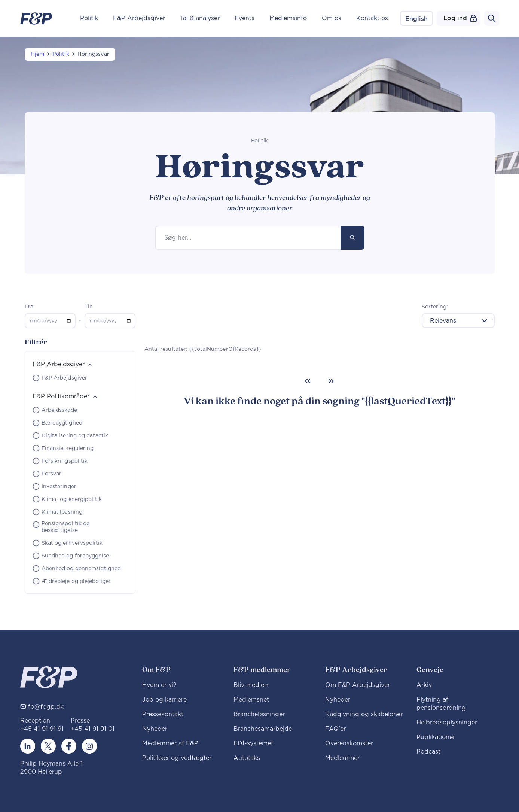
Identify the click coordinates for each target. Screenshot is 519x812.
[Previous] (308, 381)
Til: (88, 307)
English (416, 19)
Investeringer (59, 487)
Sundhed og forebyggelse (75, 556)
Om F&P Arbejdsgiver (358, 685)
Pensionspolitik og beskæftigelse (66, 527)
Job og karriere (164, 700)
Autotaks (247, 758)
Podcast (428, 752)
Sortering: (435, 307)
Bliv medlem (252, 685)
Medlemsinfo (288, 18)
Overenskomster (349, 743)
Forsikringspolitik (65, 461)
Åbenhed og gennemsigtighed (81, 569)
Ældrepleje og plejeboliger (76, 581)
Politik (89, 18)
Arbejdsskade (59, 410)
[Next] (331, 381)
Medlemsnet (251, 700)
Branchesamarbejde (263, 729)
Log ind (460, 18)
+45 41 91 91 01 (93, 729)
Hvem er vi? (159, 685)
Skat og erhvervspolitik (72, 543)
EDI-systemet (253, 743)
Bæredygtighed (62, 423)
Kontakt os (372, 18)
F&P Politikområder (61, 396)
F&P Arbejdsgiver (139, 18)
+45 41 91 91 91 (42, 729)
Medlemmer (342, 758)
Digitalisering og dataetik (75, 436)
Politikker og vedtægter (177, 758)
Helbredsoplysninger (447, 723)
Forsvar (52, 474)
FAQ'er (335, 729)
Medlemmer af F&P (170, 743)
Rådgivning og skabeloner (364, 714)
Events (245, 18)
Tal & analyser (200, 18)
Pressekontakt (163, 714)
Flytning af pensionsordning (441, 704)
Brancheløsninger (259, 714)
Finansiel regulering (68, 448)
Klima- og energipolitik (72, 499)
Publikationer (436, 737)
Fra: (30, 307)
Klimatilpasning (62, 512)
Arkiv (424, 685)
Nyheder (155, 729)
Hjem (37, 54)
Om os (332, 18)
